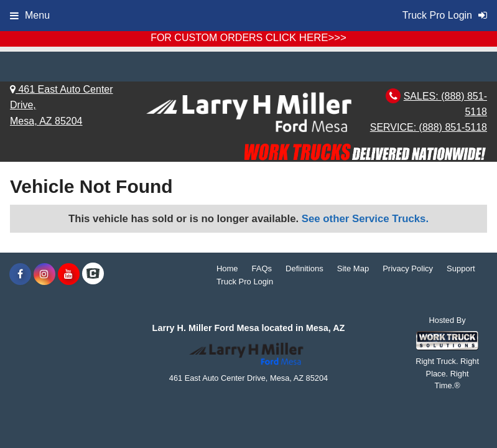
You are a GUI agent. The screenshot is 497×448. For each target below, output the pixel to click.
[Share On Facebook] (20, 274)
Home (227, 268)
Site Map (353, 268)
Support (461, 268)
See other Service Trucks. (365, 219)
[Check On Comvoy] (93, 274)
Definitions (304, 268)
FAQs (262, 268)
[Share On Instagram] (44, 274)
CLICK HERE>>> (306, 38)
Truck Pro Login (245, 282)
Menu (30, 15)
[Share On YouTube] (69, 274)
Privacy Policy (408, 268)
